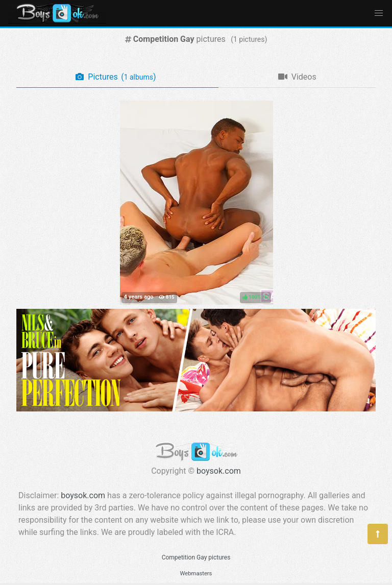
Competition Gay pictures (196, 557)
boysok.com (219, 471)
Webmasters (196, 574)
